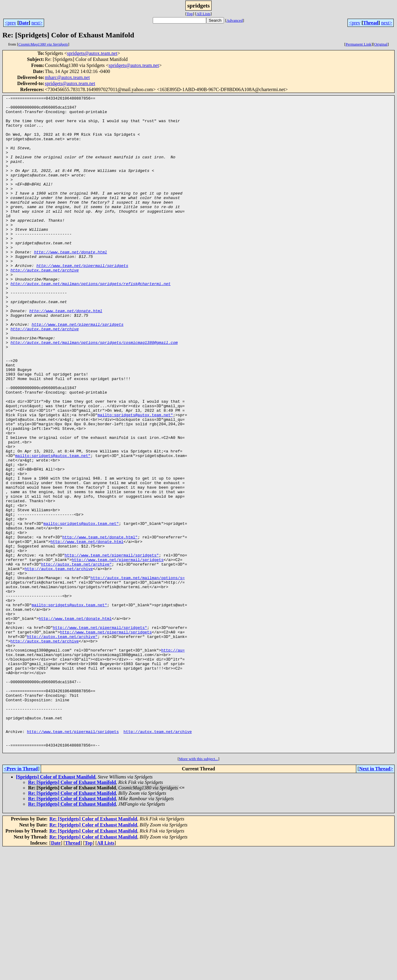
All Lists (203, 14)
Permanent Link (359, 44)
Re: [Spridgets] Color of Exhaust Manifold (72, 913)
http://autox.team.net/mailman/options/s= (138, 674)
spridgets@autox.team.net (92, 53)
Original (381, 44)
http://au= (173, 761)
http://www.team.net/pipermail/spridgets (82, 300)
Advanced (235, 20)
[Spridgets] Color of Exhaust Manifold (56, 908)
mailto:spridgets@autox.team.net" (135, 479)
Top (190, 14)
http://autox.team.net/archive (45, 305)
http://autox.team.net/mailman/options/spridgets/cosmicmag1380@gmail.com (94, 392)
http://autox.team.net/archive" (76, 658)
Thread (371, 23)
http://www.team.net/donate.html (71, 284)
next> (37, 23)
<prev (10, 23)
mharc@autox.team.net (67, 77)
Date (24, 23)
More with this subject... (199, 890)
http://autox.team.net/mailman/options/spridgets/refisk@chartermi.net (91, 322)
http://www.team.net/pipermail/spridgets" (112, 647)
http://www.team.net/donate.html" (100, 626)
